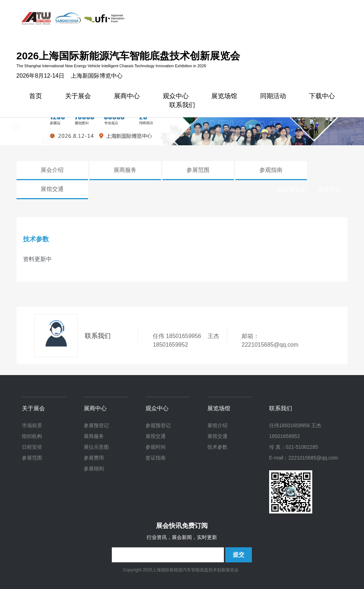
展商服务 (125, 170)
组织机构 (32, 436)
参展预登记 (96, 425)
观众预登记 (292, 190)
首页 (36, 97)
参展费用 (94, 458)
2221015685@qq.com (270, 345)
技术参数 (217, 447)
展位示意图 (96, 447)
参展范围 (198, 170)
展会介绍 (52, 170)
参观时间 (156, 447)
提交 (239, 555)
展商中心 (127, 97)
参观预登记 (158, 425)
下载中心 (322, 97)
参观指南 (271, 170)
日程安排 (32, 447)
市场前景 (32, 425)
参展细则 (94, 469)
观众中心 (157, 408)
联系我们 (182, 106)
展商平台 (330, 190)
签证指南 (156, 458)
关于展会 (78, 97)
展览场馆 (224, 97)
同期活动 (273, 97)
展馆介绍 (217, 425)
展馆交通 (52, 189)
